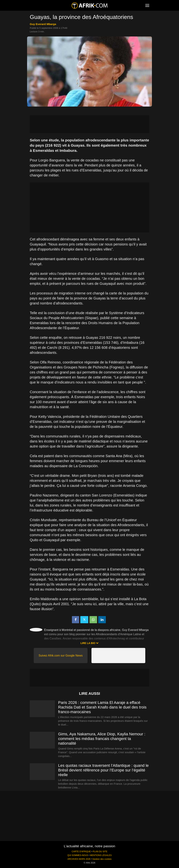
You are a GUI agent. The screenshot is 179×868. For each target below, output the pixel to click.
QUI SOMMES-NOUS (78, 855)
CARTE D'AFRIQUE (81, 852)
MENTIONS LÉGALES (101, 855)
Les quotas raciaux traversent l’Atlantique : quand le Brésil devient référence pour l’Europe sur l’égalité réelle (103, 770)
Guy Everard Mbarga (43, 24)
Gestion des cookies (102, 859)
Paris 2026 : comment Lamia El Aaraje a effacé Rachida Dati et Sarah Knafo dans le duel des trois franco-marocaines (102, 707)
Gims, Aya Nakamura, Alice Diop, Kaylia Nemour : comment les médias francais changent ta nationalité (102, 739)
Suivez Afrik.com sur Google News (61, 656)
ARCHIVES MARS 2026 (79, 859)
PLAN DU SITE (100, 852)
